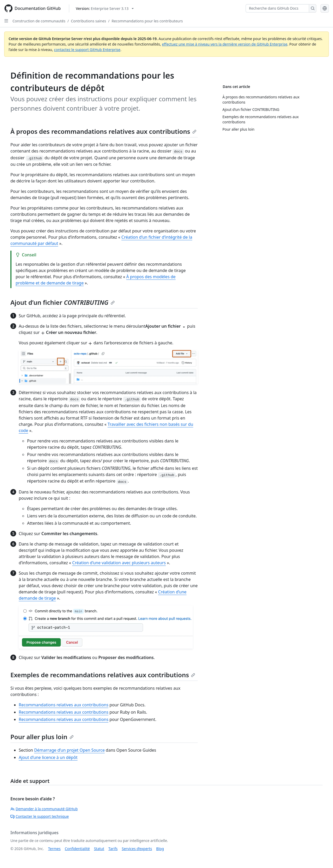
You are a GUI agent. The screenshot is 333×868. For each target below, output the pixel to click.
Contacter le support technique (40, 816)
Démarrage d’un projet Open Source (69, 750)
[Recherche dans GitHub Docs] (277, 8)
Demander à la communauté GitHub (44, 809)
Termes (54, 849)
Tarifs (113, 849)
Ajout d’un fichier (63, 302)
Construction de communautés (39, 21)
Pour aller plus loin (42, 737)
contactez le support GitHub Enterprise (87, 50)
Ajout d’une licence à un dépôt (48, 757)
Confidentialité (77, 849)
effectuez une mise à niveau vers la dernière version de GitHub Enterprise (225, 44)
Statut (99, 849)
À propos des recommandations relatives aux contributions (103, 131)
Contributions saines (89, 21)
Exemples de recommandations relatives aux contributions (103, 675)
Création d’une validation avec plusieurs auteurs (119, 563)
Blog (160, 849)
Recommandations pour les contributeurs (147, 21)
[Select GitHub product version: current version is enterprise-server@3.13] (105, 8)
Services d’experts (137, 849)
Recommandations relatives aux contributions (64, 705)
